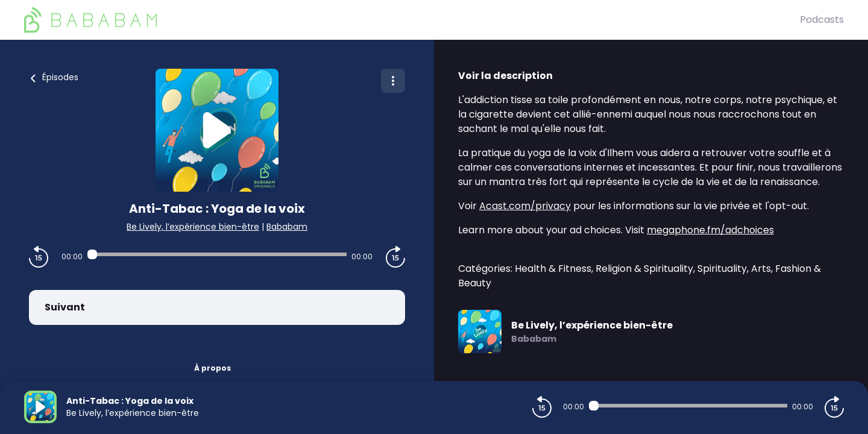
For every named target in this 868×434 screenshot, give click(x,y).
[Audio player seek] (217, 254)
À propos (212, 368)
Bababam (287, 227)
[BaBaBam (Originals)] (412, 20)
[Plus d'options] (393, 81)
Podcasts (822, 20)
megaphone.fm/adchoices (710, 230)
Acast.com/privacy (525, 206)
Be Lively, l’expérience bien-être (193, 227)
